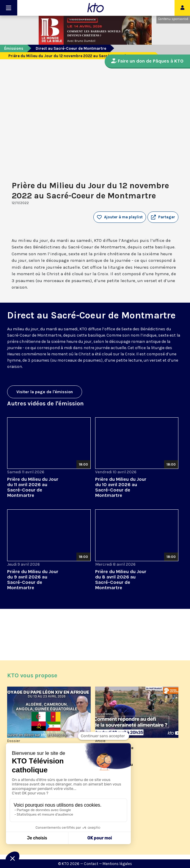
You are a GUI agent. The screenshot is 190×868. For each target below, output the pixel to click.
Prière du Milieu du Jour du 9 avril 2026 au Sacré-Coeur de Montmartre (33, 580)
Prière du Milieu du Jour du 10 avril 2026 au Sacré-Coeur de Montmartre (121, 487)
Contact (91, 864)
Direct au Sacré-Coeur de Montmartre (71, 48)
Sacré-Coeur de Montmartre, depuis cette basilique (56, 335)
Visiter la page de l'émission (45, 392)
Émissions (14, 48)
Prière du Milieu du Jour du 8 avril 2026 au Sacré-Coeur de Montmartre (121, 580)
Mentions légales (117, 864)
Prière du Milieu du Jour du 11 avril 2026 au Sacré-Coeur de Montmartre (33, 487)
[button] (163, 217)
